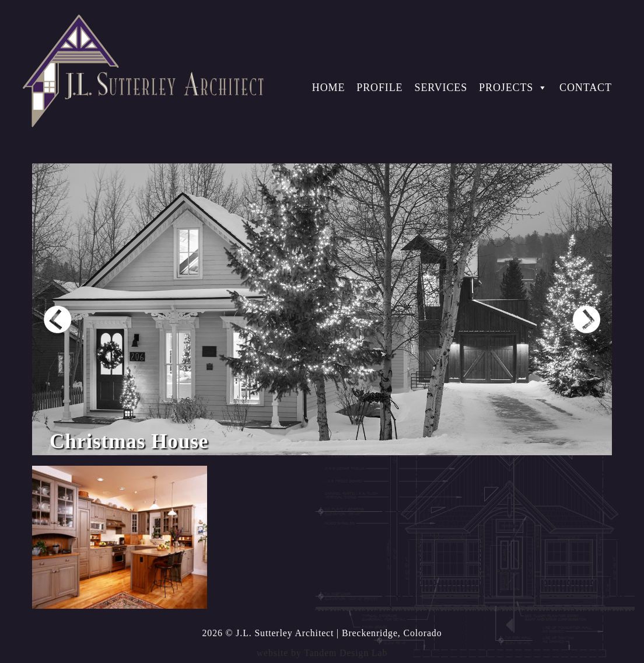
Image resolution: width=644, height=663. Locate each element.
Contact (586, 88)
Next (587, 320)
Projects (513, 88)
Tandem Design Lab (346, 653)
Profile (379, 88)
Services (441, 88)
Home (329, 88)
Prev (57, 320)
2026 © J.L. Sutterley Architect (268, 633)
